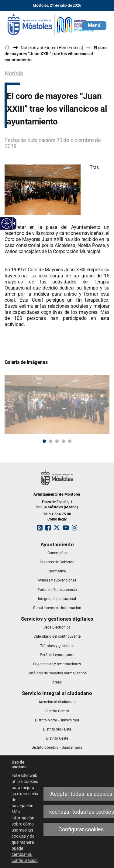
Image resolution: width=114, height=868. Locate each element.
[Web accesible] (7, 224)
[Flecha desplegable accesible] (13, 223)
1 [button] (44, 441)
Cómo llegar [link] (57, 519)
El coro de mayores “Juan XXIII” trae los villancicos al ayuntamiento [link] (56, 54)
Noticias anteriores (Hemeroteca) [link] (52, 48)
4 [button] (63, 441)
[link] (52, 24)
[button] (94, 26)
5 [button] (70, 441)
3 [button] (57, 441)
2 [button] (51, 441)
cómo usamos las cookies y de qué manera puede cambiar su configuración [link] (25, 842)
